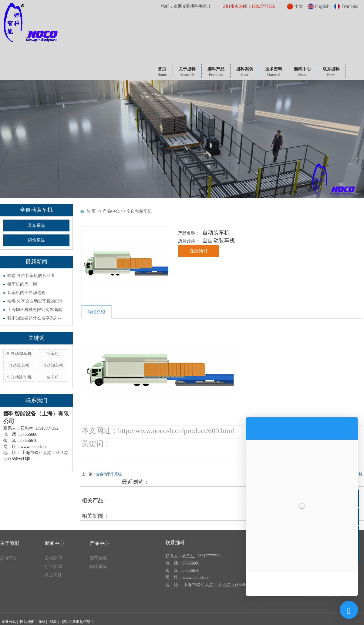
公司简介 (8, 558)
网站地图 (27, 622)
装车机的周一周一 (24, 284)
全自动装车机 (19, 377)
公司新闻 (53, 558)
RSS (42, 622)
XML (53, 622)
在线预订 (199, 251)
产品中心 (111, 211)
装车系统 (36, 225)
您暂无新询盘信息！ (78, 622)
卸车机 (53, 354)
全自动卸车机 (19, 354)
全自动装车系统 (109, 474)
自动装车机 (19, 365)
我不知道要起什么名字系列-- (34, 318)
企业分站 (9, 622)
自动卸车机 (53, 365)
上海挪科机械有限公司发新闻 (35, 310)
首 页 (91, 211)
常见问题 (53, 575)
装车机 (53, 377)
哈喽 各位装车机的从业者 (31, 276)
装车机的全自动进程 (26, 293)
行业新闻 (53, 567)
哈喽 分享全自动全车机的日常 (35, 301)
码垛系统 (36, 240)
